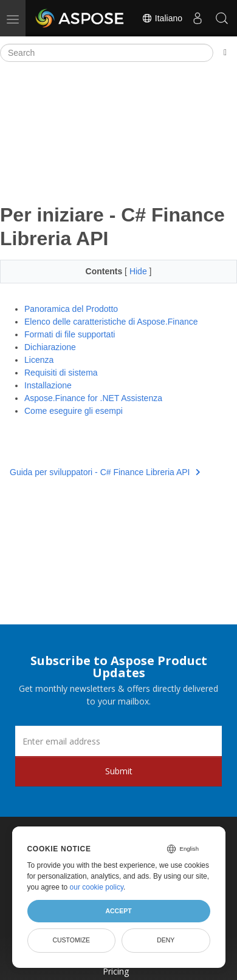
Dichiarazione (50, 347)
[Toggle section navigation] (225, 53)
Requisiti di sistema (61, 373)
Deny (166, 940)
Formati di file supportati (70, 334)
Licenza (39, 360)
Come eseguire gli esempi (74, 411)
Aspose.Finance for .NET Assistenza (93, 398)
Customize (71, 940)
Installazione (48, 385)
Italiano (162, 18)
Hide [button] (139, 271)
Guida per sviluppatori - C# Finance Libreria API (105, 472)
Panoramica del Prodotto (71, 309)
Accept (118, 911)
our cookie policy (97, 887)
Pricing (116, 971)
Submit (119, 771)
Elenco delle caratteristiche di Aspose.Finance (111, 322)
